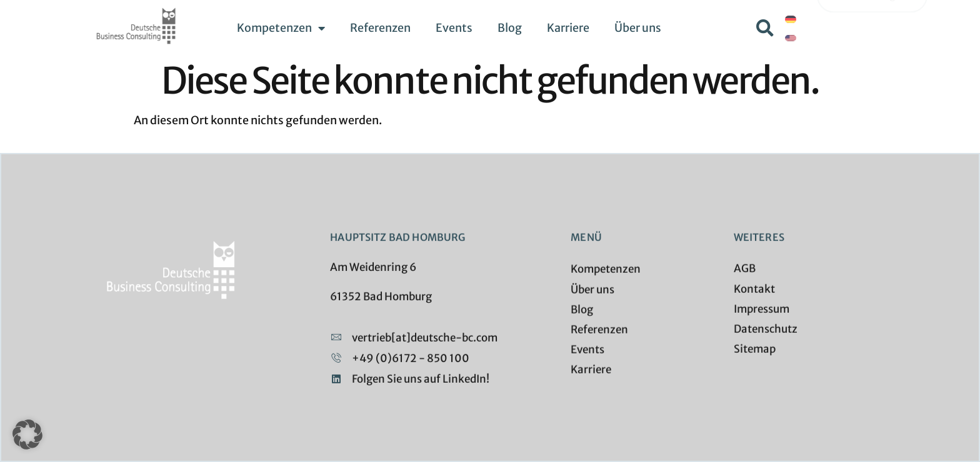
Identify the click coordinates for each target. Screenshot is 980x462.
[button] (765, 28)
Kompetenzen (281, 28)
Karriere (568, 28)
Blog (510, 28)
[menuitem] (791, 19)
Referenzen (380, 28)
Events (454, 28)
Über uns (638, 28)
